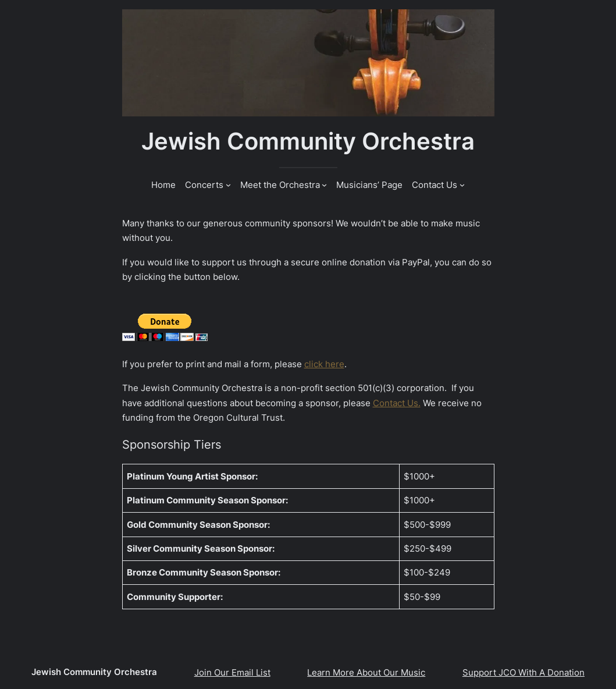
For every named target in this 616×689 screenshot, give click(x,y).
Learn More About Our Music (366, 672)
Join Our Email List (232, 672)
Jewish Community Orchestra (308, 141)
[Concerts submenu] (228, 185)
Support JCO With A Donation (524, 672)
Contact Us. (397, 403)
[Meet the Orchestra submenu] (324, 185)
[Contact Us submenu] (462, 185)
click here (324, 364)
